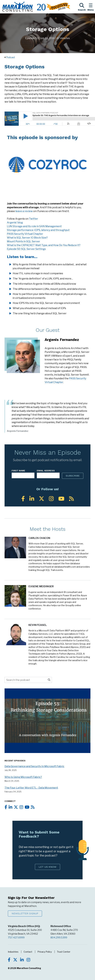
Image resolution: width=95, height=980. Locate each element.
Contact (28, 952)
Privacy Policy (45, 952)
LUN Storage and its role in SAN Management (34, 226)
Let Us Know (47, 867)
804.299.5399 (59, 938)
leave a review (24, 211)
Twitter (34, 219)
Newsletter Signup (25, 913)
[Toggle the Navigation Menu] (91, 7)
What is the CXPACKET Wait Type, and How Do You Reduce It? (44, 245)
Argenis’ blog (15, 223)
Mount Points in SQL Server (24, 241)
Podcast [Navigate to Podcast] (11, 57)
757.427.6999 (16, 938)
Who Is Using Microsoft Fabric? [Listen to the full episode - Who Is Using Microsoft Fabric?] (23, 777)
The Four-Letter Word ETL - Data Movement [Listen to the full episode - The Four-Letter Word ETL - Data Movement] (31, 788)
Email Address (46, 471)
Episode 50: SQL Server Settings (26, 249)
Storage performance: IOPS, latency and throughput (38, 230)
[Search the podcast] (26, 680)
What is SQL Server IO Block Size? (27, 238)
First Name (18, 471)
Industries (13, 952)
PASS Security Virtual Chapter (25, 234)
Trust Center (64, 952)
